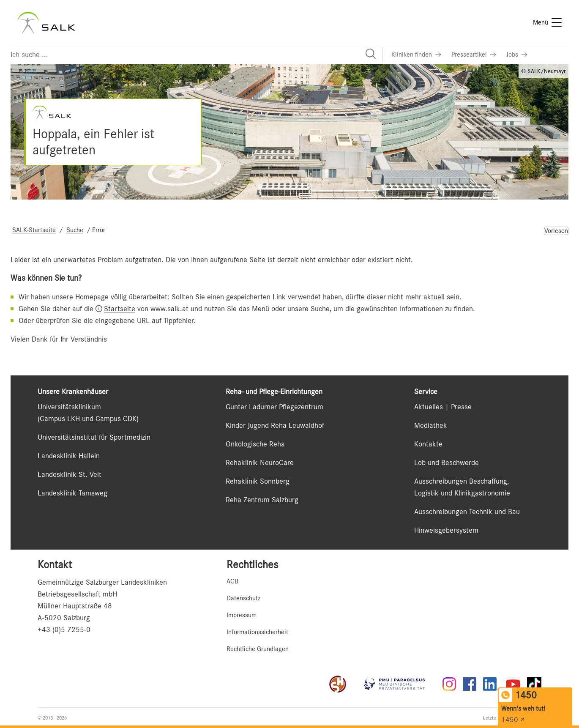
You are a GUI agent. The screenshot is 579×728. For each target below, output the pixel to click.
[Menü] (547, 22)
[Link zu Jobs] (517, 55)
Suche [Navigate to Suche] (75, 230)
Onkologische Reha (255, 444)
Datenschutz (243, 598)
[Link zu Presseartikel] (474, 55)
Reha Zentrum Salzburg (262, 500)
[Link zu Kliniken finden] (416, 55)
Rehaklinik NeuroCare (260, 463)
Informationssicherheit (257, 632)
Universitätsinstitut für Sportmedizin (94, 437)
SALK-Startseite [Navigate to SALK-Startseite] (34, 230)
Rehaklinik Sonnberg (258, 481)
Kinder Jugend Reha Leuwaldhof (275, 425)
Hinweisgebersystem (446, 530)
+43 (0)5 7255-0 (64, 629)
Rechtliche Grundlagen (258, 649)
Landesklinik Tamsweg (72, 493)
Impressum (242, 615)
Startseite (120, 309)
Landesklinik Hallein (69, 456)
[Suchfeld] (197, 55)
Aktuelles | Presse (443, 407)
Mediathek (431, 425)
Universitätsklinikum (69, 407)
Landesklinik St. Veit (70, 474)
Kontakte (428, 444)
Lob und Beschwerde (447, 463)
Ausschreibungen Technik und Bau (467, 512)
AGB (232, 581)
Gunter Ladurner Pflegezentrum (274, 407)
